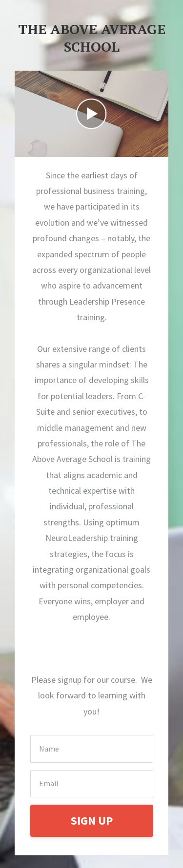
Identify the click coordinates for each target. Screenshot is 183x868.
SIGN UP (92, 820)
